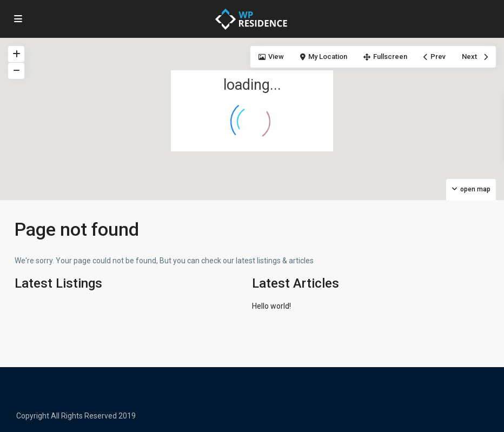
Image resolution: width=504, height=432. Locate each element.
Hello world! (271, 306)
